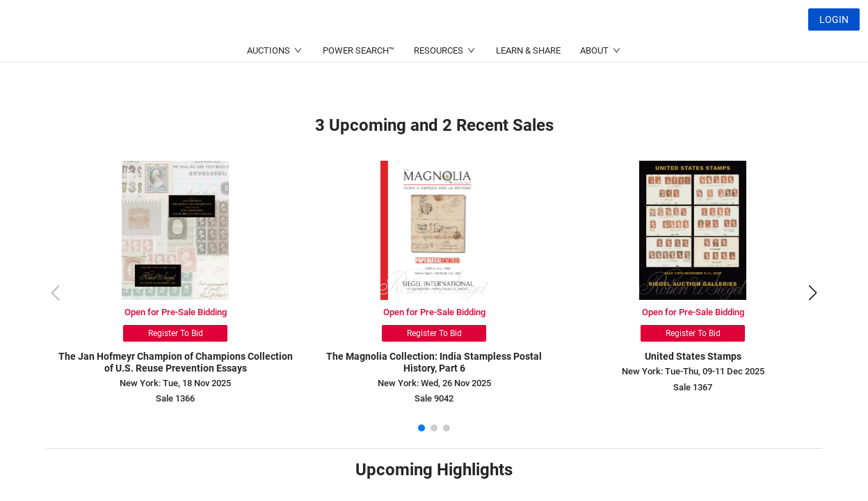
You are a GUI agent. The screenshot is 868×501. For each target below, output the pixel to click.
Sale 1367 (693, 387)
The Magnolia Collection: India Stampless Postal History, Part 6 (434, 362)
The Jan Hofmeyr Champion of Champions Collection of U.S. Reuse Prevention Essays (176, 362)
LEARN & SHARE (528, 84)
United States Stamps (693, 356)
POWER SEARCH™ (359, 84)
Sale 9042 (434, 398)
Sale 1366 (175, 398)
